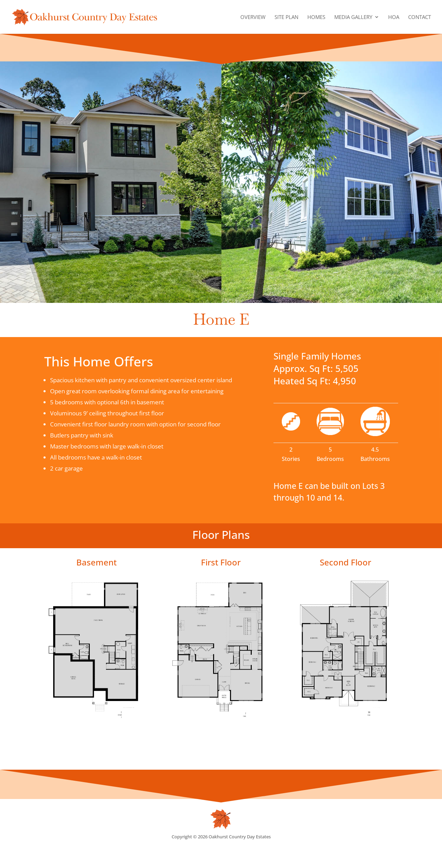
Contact (420, 17)
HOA (394, 17)
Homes (316, 17)
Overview (253, 17)
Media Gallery (353, 17)
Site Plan (286, 17)
